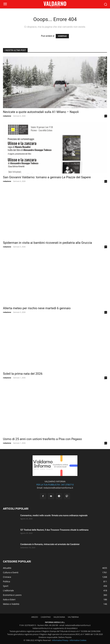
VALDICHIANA (59, 617)
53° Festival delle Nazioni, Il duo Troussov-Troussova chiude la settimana (54, 530)
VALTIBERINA (73, 617)
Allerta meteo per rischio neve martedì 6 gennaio (37, 308)
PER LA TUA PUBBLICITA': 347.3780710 (55, 485)
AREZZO (35, 617)
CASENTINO (46, 617)
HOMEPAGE (62, 36)
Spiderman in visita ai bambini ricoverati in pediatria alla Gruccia (47, 243)
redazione (7, 116)
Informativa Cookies (78, 640)
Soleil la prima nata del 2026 (23, 374)
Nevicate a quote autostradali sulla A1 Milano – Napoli (41, 112)
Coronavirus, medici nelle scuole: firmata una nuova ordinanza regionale (54, 515)
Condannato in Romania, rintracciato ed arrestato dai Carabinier (50, 544)
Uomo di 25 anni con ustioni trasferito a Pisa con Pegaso (42, 439)
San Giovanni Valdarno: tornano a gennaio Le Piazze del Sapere (47, 177)
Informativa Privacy (60, 640)
